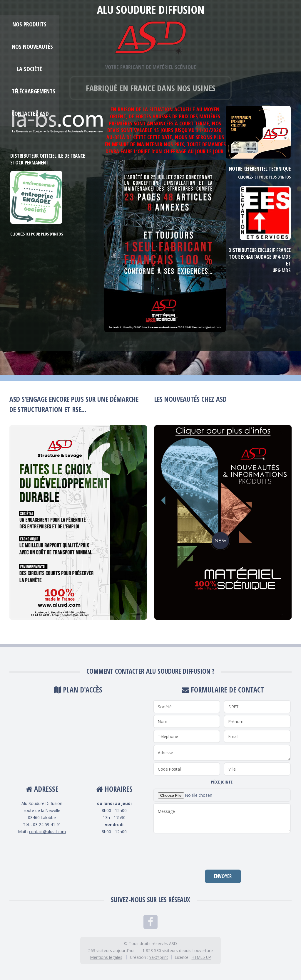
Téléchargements (34, 91)
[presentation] (223, 851)
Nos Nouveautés (32, 47)
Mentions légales (106, 957)
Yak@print (159, 957)
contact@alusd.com (47, 832)
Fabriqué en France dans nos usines (151, 88)
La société (29, 69)
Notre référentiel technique (260, 169)
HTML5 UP (201, 957)
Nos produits (29, 24)
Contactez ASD (30, 114)
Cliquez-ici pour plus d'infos (37, 234)
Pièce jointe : (223, 782)
